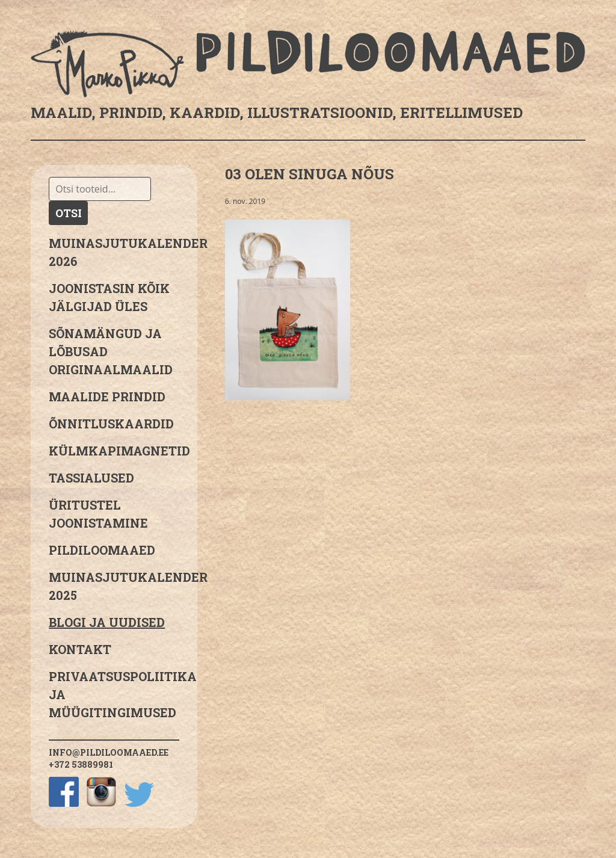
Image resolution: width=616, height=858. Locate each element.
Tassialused (91, 478)
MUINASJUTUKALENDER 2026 (114, 252)
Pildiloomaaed (102, 550)
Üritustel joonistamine (98, 514)
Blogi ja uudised (107, 622)
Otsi (69, 213)
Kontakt (80, 649)
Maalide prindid (107, 397)
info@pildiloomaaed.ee (109, 752)
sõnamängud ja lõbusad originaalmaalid (111, 351)
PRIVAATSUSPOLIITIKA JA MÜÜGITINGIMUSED (114, 694)
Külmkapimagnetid (114, 451)
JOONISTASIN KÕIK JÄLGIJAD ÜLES (109, 297)
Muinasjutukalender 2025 (114, 586)
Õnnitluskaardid (111, 424)
